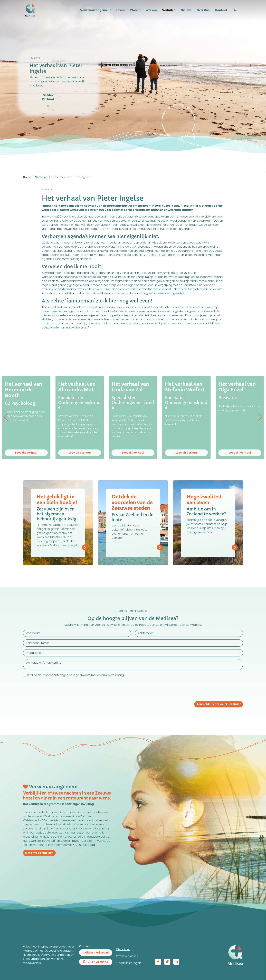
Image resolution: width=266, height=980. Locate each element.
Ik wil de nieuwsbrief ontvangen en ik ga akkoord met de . (76, 675)
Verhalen (169, 10)
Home (27, 177)
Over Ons (203, 10)
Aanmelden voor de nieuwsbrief (219, 704)
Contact (221, 10)
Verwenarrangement (96, 10)
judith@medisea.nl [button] (96, 953)
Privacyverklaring (127, 956)
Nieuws (186, 10)
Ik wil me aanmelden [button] (39, 853)
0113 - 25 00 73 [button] (96, 962)
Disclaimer (123, 949)
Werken (151, 10)
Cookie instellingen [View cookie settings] (129, 963)
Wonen (135, 10)
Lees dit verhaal (26, 453)
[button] (235, 10)
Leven (121, 10)
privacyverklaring (113, 675)
